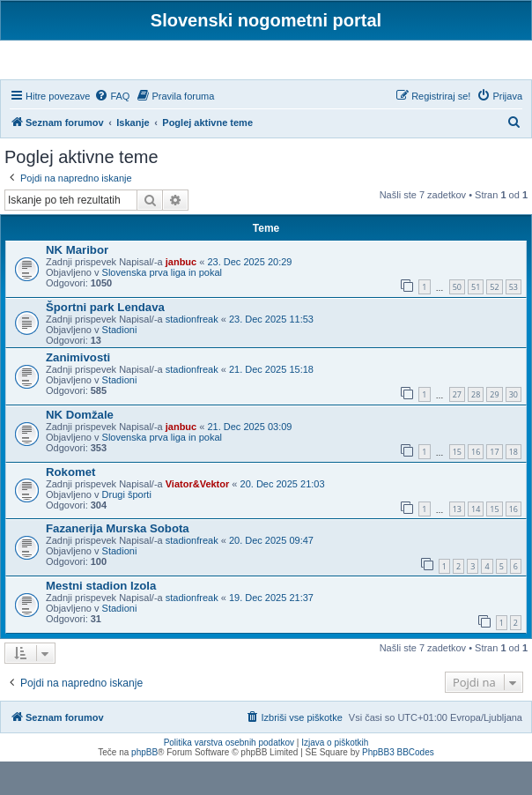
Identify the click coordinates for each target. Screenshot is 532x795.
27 (457, 428)
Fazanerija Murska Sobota (118, 562)
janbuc (181, 295)
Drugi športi (127, 527)
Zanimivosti (78, 391)
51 (476, 320)
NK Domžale (80, 447)
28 (476, 428)
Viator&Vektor (198, 516)
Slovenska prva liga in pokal (162, 306)
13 (457, 542)
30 (514, 428)
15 (457, 485)
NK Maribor (77, 283)
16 (476, 485)
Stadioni (120, 363)
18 (514, 485)
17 (494, 485)
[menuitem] (112, 129)
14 (476, 542)
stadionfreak (192, 353)
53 (514, 320)
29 (494, 428)
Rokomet (70, 505)
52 (494, 320)
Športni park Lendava (105, 341)
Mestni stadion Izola (101, 619)
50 (457, 320)
